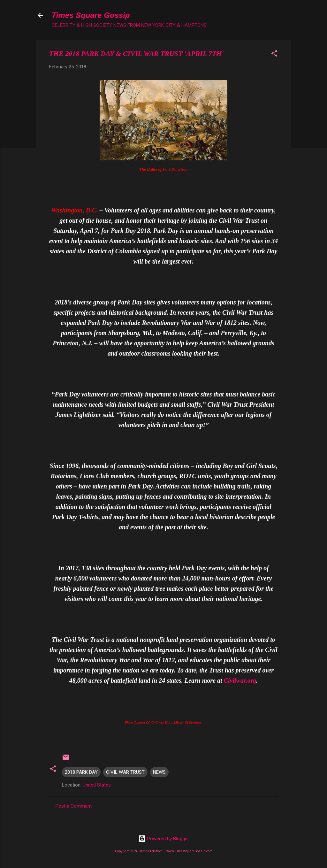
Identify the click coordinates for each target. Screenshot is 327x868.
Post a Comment (74, 806)
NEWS (159, 772)
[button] (274, 54)
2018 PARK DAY (81, 772)
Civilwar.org (240, 680)
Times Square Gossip (91, 15)
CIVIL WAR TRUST (125, 772)
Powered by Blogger (164, 839)
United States (97, 785)
